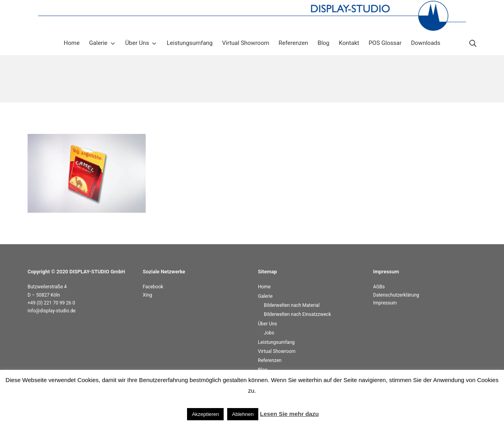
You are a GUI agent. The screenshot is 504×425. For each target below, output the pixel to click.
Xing (148, 295)
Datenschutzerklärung (396, 295)
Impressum (385, 303)
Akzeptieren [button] (205, 414)
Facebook (153, 287)
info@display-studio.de (52, 311)
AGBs (379, 287)
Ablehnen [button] (243, 414)
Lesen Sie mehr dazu (289, 414)
